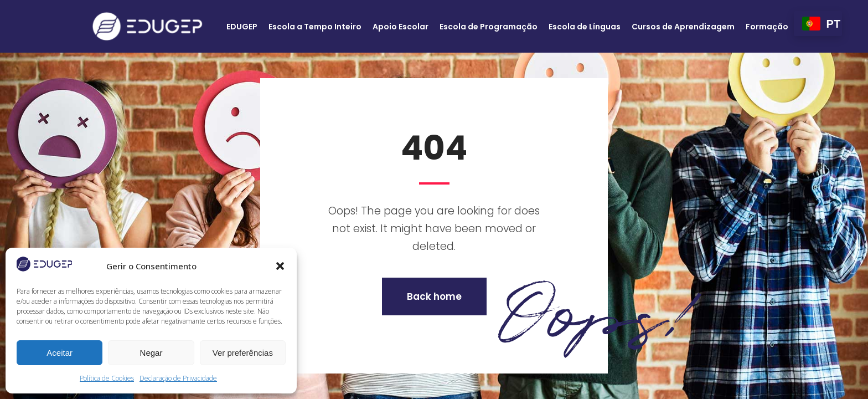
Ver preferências (243, 353)
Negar (151, 353)
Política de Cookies (107, 378)
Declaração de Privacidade (178, 378)
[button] (280, 266)
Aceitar (60, 353)
